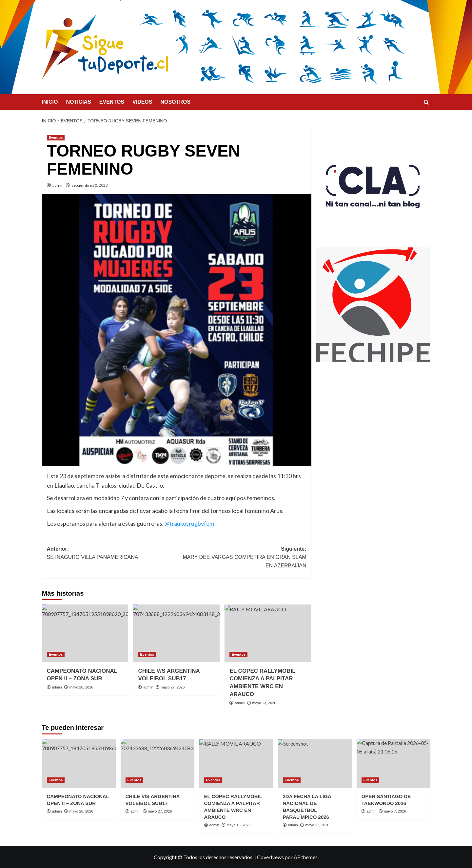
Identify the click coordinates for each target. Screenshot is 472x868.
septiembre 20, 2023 (90, 185)
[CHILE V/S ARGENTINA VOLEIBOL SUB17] (176, 633)
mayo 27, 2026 (173, 687)
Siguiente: (242, 558)
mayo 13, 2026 (264, 703)
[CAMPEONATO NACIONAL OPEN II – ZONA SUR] (85, 633)
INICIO (50, 102)
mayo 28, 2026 (81, 687)
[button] (373, 185)
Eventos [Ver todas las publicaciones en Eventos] (56, 138)
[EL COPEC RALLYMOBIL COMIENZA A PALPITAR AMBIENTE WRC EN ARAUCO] (268, 633)
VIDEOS (142, 102)
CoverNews (270, 857)
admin (58, 185)
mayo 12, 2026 (317, 825)
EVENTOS (112, 102)
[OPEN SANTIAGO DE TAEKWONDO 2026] (393, 763)
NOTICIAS (78, 102)
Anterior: (112, 554)
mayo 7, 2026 (395, 811)
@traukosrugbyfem (189, 523)
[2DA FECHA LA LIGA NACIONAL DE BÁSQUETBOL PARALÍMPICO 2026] (315, 763)
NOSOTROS (175, 102)
